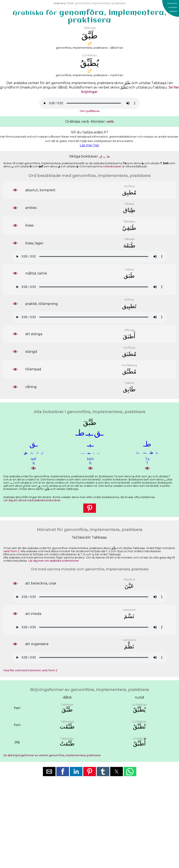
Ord (70, 3)
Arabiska (60, 3)
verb (110, 122)
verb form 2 (11, 551)
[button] (171, 8)
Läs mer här (89, 145)
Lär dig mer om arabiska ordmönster (54, 561)
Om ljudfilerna (90, 111)
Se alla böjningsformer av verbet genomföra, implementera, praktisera (52, 755)
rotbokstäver (112, 166)
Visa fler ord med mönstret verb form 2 (30, 670)
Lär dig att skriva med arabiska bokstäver (32, 500)
